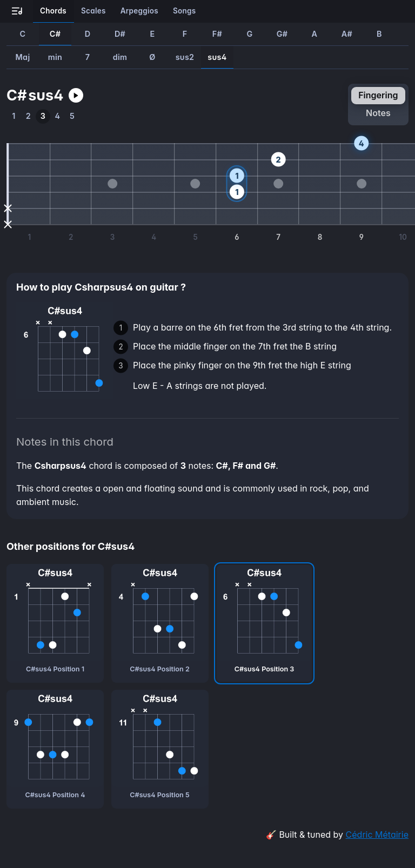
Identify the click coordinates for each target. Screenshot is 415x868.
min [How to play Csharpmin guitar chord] (55, 57)
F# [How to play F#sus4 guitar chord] (217, 34)
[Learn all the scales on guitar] (94, 11)
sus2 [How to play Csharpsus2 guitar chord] (185, 57)
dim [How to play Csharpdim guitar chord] (120, 57)
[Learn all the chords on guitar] (53, 11)
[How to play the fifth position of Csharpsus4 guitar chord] (72, 116)
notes (378, 113)
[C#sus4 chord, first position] (55, 623)
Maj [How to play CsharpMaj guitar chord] (23, 57)
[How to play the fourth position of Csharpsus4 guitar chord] (58, 116)
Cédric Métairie (377, 835)
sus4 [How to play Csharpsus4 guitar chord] (217, 57)
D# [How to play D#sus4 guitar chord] (120, 34)
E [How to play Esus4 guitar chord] (152, 34)
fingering (378, 95)
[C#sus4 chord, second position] (160, 623)
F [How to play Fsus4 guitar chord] (185, 34)
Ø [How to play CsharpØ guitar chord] (152, 57)
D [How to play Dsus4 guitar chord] (88, 34)
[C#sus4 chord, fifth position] (160, 749)
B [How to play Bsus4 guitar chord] (379, 34)
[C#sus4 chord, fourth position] (55, 749)
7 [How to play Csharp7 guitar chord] (88, 57)
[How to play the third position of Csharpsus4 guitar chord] (43, 116)
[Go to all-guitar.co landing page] (17, 12)
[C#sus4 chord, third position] (264, 623)
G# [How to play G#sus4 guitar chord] (282, 34)
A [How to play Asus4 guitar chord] (315, 34)
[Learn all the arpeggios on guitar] (139, 11)
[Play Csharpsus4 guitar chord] (76, 95)
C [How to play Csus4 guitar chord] (23, 34)
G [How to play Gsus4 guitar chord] (249, 34)
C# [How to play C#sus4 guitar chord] (55, 34)
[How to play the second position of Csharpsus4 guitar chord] (28, 116)
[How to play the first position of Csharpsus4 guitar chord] (14, 116)
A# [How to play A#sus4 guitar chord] (347, 34)
